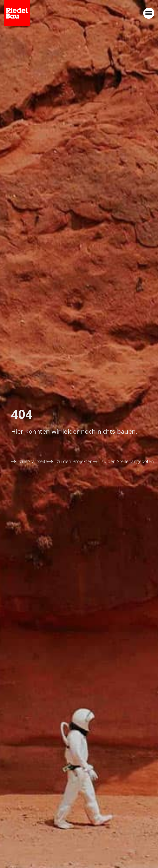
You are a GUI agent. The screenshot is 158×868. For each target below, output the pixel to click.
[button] (149, 13)
